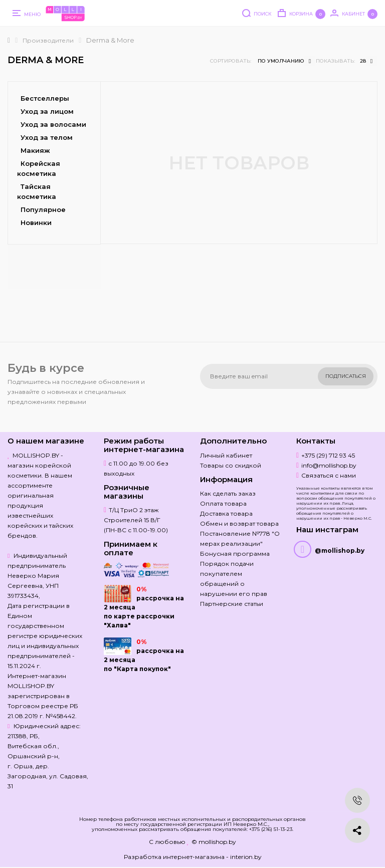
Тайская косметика (37, 191)
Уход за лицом (47, 111)
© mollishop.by (214, 842)
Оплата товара (223, 503)
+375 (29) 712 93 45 (328, 455)
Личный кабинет (226, 455)
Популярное (43, 209)
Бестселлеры (45, 98)
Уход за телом (47, 137)
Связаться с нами (329, 475)
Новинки (36, 223)
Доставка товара (226, 513)
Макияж (35, 150)
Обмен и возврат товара (239, 523)
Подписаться (346, 376)
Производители (48, 40)
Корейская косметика (39, 168)
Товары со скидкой (231, 465)
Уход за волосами (53, 124)
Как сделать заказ (228, 493)
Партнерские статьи (232, 604)
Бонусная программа (235, 554)
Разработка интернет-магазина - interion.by (193, 857)
